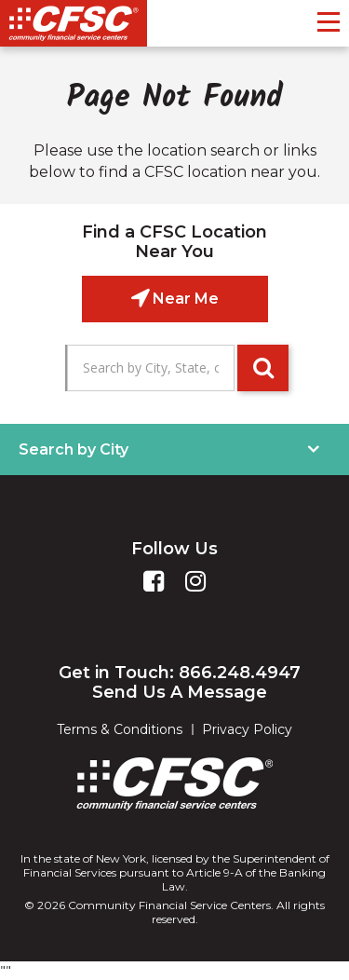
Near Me (184, 299)
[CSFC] (74, 23)
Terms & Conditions (120, 729)
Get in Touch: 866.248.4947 (180, 673)
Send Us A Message (180, 692)
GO (263, 368)
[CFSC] (174, 784)
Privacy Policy (247, 729)
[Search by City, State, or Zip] (151, 368)
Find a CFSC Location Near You (174, 242)
